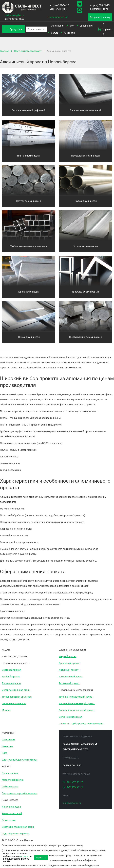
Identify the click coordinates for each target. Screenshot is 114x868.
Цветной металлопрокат (28, 51)
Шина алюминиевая (29, 337)
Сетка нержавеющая (70, 717)
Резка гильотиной (12, 813)
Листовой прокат (11, 683)
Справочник (87, 26)
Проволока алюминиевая (85, 156)
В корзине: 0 (105, 29)
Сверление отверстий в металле (20, 793)
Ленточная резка (11, 807)
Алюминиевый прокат (71, 677)
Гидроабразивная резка (15, 834)
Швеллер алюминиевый (85, 292)
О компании (58, 26)
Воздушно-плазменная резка (18, 827)
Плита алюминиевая (29, 156)
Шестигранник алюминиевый (86, 337)
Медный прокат (68, 656)
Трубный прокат (11, 677)
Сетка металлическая (14, 703)
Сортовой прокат (11, 670)
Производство (10, 773)
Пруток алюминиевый (29, 201)
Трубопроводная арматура (17, 697)
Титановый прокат (69, 683)
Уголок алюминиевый (86, 246)
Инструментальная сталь (16, 690)
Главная (5, 51)
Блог (72, 26)
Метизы (6, 710)
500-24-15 (100, 5)
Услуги (55, 33)
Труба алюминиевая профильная (29, 246)
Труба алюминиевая (85, 201)
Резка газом (9, 820)
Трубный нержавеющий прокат (76, 697)
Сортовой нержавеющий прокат (77, 710)
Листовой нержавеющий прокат (77, 703)
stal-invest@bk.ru (14, 15)
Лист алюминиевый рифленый (29, 110)
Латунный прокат (69, 670)
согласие (24, 856)
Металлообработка (13, 780)
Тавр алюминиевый (29, 292)
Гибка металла (10, 787)
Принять (41, 858)
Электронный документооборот (20, 760)
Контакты (69, 33)
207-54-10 (59, 5)
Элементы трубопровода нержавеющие (81, 724)
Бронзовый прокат (69, 663)
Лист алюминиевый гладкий (85, 110)
